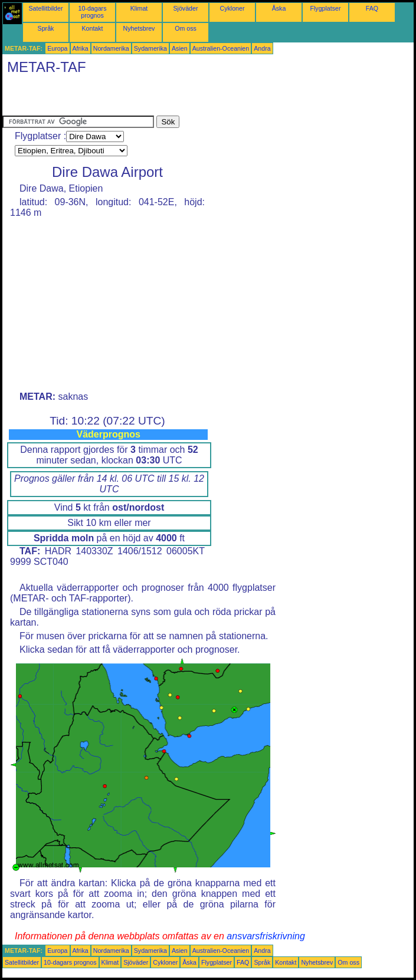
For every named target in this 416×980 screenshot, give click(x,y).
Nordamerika (111, 48)
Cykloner (232, 8)
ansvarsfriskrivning (266, 936)
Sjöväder (185, 8)
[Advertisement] (140, 98)
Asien (180, 48)
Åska (279, 8)
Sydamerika (150, 48)
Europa (57, 48)
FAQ (372, 8)
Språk (46, 28)
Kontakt (92, 28)
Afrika (81, 48)
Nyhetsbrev (139, 28)
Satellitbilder (45, 8)
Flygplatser (325, 8)
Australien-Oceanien (221, 48)
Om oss (186, 28)
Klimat (139, 8)
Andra (262, 48)
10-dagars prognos (93, 12)
